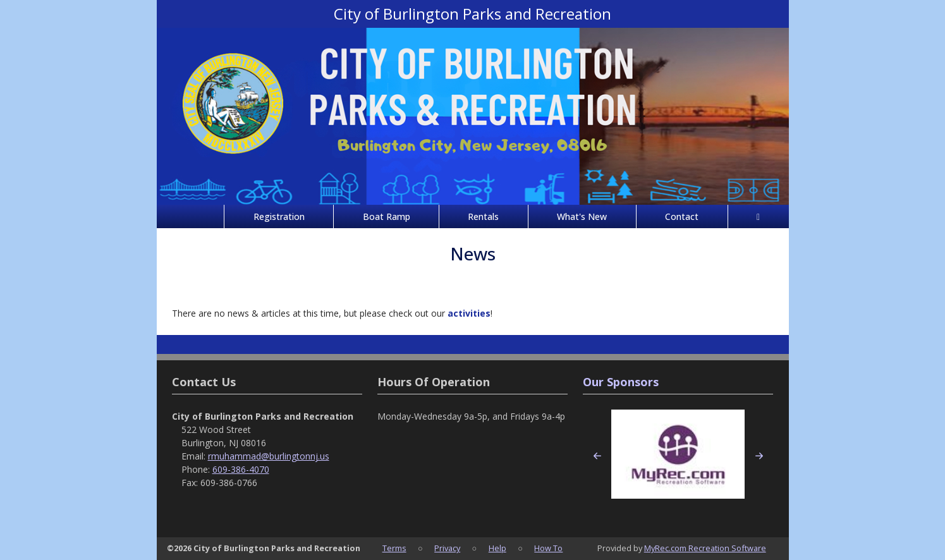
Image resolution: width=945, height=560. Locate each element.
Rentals (483, 216)
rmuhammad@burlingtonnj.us (269, 456)
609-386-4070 (241, 469)
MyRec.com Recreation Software (705, 548)
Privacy (447, 548)
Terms (394, 548)
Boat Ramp (387, 216)
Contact (682, 216)
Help (497, 548)
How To (548, 548)
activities (469, 313)
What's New (582, 216)
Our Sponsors (621, 382)
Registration (279, 216)
